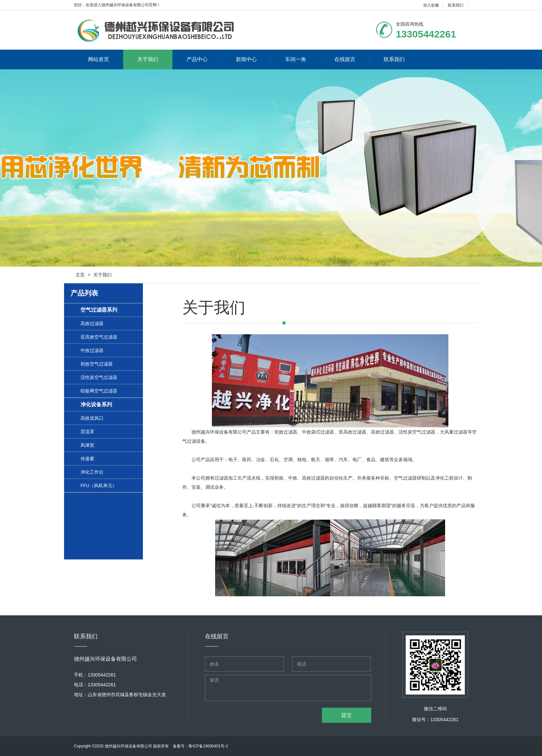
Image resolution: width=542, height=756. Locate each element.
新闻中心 (253, 59)
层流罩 (87, 432)
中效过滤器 (92, 350)
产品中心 (204, 59)
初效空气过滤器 (97, 364)
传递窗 (87, 459)
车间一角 (303, 59)
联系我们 (456, 5)
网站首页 (106, 59)
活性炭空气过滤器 (99, 377)
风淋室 (87, 445)
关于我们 (148, 59)
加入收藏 (431, 5)
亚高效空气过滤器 (99, 337)
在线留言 (352, 59)
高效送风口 (92, 418)
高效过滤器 (92, 323)
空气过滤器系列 (99, 310)
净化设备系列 (96, 404)
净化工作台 (92, 472)
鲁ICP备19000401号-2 (208, 746)
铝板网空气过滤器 (99, 391)
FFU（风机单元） (99, 485)
